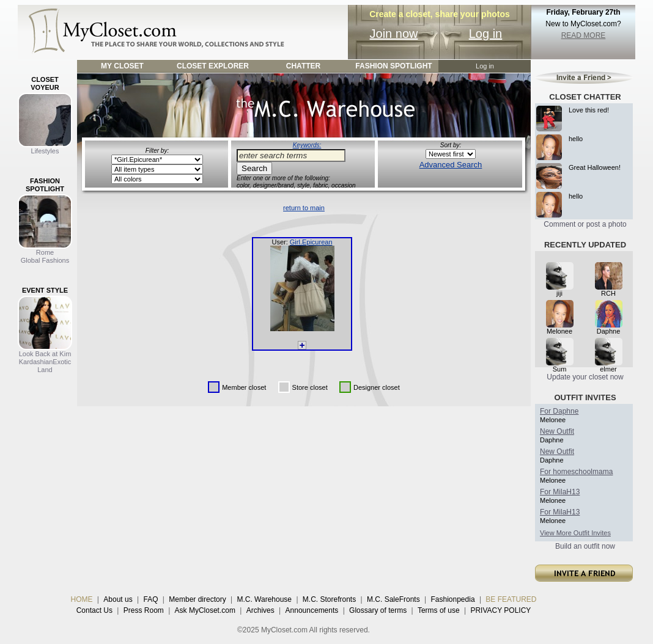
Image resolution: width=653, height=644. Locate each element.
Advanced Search (451, 165)
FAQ (150, 599)
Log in (486, 34)
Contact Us (94, 610)
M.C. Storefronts (329, 599)
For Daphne (559, 411)
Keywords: (307, 145)
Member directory (197, 599)
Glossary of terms (378, 610)
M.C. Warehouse (264, 599)
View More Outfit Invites (575, 533)
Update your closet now (585, 377)
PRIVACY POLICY (500, 610)
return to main (304, 208)
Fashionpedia (453, 599)
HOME (82, 599)
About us (118, 599)
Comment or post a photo (585, 224)
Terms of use (439, 610)
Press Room (144, 610)
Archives (260, 610)
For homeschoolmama (576, 472)
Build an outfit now (585, 546)
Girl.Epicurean (311, 242)
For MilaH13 (560, 492)
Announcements (312, 610)
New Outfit (557, 431)
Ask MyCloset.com (205, 610)
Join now (394, 34)
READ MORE (584, 35)
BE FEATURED (511, 599)
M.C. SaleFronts (393, 599)
